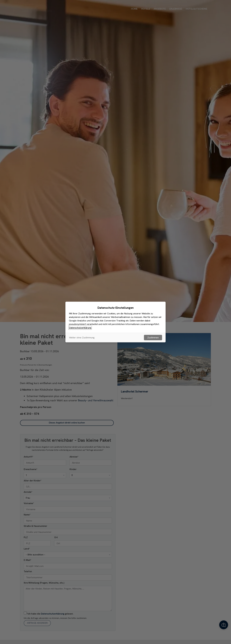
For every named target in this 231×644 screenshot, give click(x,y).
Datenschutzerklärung (80, 328)
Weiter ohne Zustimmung (82, 338)
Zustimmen (153, 338)
